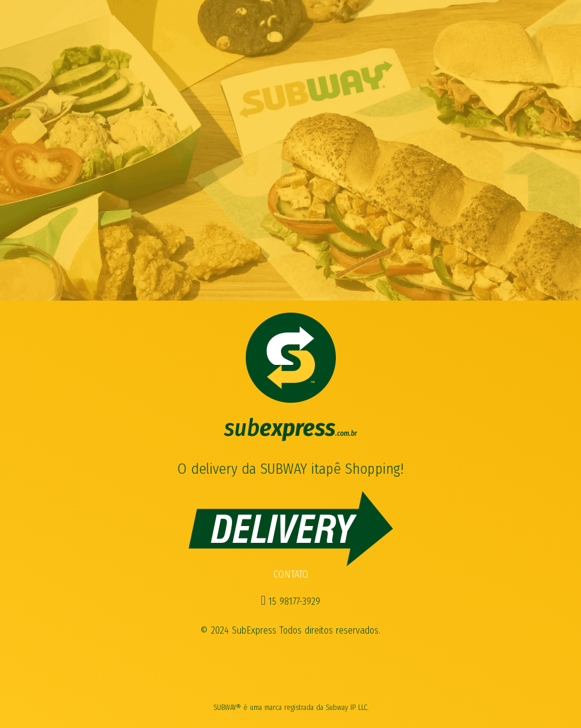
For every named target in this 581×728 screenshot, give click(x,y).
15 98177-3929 (290, 601)
